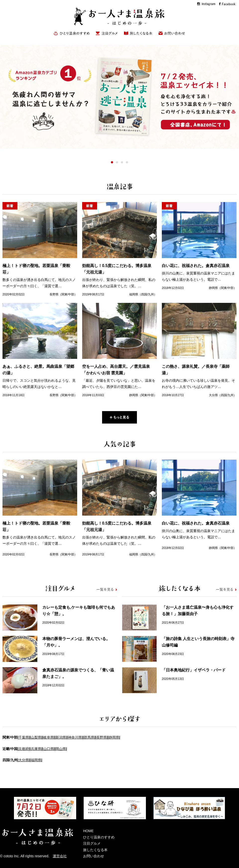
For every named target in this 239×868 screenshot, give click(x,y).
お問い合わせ (94, 856)
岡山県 (61, 749)
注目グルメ (92, 843)
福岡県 (36, 760)
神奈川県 (75, 737)
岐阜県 (49, 737)
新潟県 (61, 737)
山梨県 (36, 737)
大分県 (24, 760)
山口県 (49, 749)
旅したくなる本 (95, 850)
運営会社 (60, 856)
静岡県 (114, 737)
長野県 (102, 737)
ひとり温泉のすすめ (99, 837)
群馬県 (89, 737)
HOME (88, 831)
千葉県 (24, 737)
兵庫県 (36, 749)
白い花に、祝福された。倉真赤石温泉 (196, 266)
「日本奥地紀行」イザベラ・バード (194, 670)
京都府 (24, 749)
